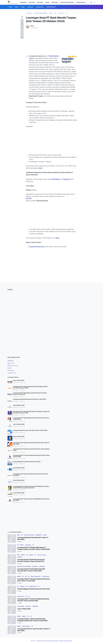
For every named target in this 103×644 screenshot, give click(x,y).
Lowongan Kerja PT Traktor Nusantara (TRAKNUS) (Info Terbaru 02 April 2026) (31, 500)
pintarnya (28, 606)
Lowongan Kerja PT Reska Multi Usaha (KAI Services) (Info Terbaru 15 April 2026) (31, 418)
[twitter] (22, 24)
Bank (19, 535)
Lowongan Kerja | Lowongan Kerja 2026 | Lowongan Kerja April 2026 (54, 641)
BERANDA (23, 2)
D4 (26, 576)
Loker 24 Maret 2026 (19, 493)
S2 (31, 616)
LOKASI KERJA (81, 2)
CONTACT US (12, 373)
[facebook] (22, 21)
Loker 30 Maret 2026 (19, 405)
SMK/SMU (55, 2)
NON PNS (32, 2)
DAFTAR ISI (11, 371)
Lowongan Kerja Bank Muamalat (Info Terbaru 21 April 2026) (29, 399)
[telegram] (22, 31)
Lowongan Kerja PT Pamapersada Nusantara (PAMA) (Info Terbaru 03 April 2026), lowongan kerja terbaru (31, 487)
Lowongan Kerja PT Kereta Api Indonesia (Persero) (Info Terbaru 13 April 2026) (31, 443)
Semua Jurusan (42, 555)
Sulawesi (20, 557)
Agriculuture (21, 596)
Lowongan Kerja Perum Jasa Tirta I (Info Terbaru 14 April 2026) (30, 430)
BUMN (23, 555)
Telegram (66, 179)
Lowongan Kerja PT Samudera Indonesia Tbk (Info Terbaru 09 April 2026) (31, 450)
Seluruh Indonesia (29, 535)
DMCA (9, 368)
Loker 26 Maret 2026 (19, 468)
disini (41, 168)
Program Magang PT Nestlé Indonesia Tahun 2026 (27, 462)
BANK (47, 2)
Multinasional (33, 586)
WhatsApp (55, 179)
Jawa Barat (28, 545)
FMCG (22, 545)
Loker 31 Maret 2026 (19, 380)
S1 (33, 545)
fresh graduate (26, 626)
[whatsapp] (22, 27)
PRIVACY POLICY (13, 366)
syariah (45, 535)
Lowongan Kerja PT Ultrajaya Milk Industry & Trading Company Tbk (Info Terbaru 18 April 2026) (31, 412)
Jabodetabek (21, 606)
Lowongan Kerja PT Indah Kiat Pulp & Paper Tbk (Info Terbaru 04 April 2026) (30, 475)
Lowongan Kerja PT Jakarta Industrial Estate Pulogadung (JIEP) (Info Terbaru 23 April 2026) (30, 387)
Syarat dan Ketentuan (37, 247)
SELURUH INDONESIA (67, 2)
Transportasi (46, 576)
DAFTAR (29, 198)
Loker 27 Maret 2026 (19, 436)
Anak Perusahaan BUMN (24, 566)
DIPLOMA (40, 2)
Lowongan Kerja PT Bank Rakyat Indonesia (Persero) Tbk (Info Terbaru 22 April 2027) (30, 394)
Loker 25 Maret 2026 (19, 480)
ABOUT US (11, 363)
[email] (22, 37)
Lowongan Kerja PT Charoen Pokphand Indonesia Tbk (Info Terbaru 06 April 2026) (31, 456)
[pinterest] (22, 34)
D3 (22, 535)
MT (27, 586)
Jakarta (24, 616)
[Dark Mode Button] (91, 2)
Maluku (31, 555)
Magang (22, 586)
